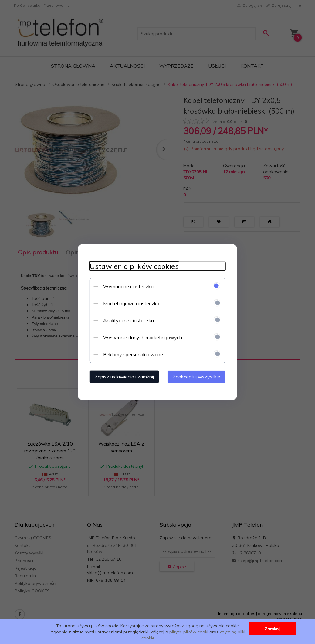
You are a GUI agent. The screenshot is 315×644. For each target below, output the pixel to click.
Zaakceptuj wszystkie (198, 376)
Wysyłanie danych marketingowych (141, 337)
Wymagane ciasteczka (127, 286)
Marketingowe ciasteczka (129, 303)
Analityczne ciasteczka (127, 320)
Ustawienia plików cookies (132, 266)
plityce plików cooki (189, 632)
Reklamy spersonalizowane (131, 354)
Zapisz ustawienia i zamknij (122, 376)
